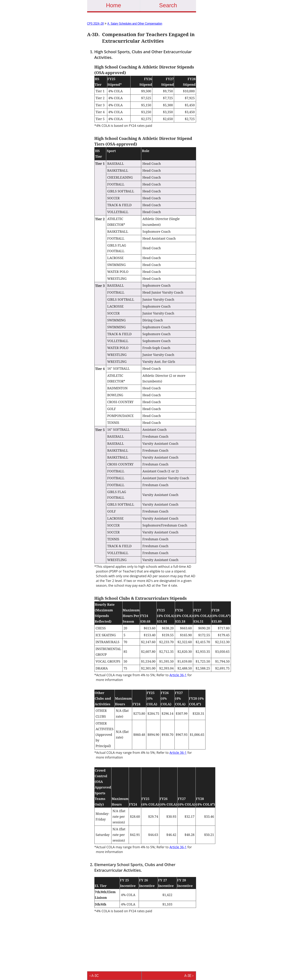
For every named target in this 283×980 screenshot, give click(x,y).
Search (168, 5)
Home (114, 5)
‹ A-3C (94, 976)
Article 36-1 (178, 675)
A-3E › (189, 976)
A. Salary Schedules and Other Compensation (135, 24)
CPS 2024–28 (95, 24)
